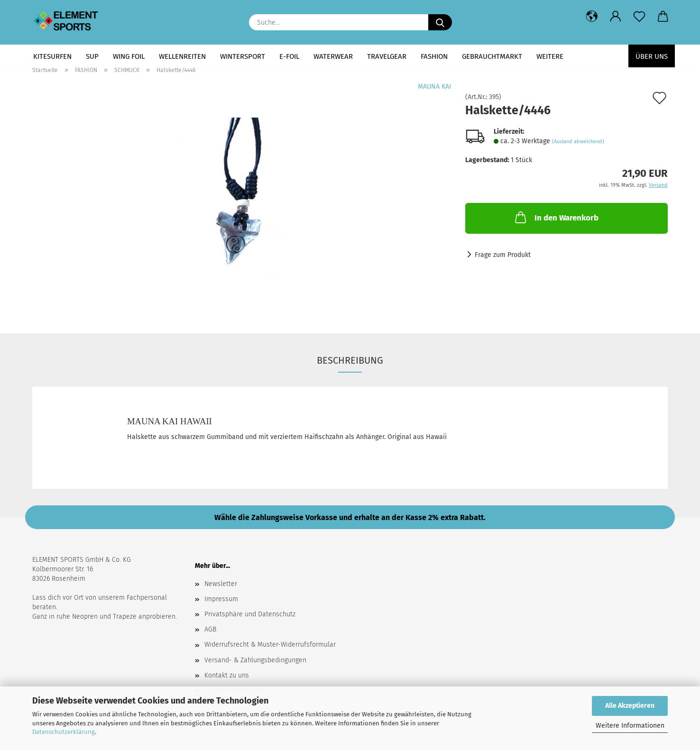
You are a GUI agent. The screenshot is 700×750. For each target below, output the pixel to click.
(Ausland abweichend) (578, 142)
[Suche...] (440, 22)
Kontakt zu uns (227, 675)
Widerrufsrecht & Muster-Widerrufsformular (270, 645)
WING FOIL (129, 56)
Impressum (221, 599)
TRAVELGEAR (387, 56)
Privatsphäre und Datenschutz (250, 614)
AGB (210, 629)
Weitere (550, 56)
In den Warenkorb (556, 217)
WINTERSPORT (243, 56)
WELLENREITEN (182, 56)
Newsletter (221, 584)
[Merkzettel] (639, 17)
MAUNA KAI (434, 87)
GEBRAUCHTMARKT (492, 56)
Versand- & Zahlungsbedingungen (255, 660)
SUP (92, 56)
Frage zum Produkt (503, 255)
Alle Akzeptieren (630, 706)
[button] (592, 17)
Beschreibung (350, 360)
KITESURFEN (52, 56)
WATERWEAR (333, 56)
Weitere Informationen (630, 726)
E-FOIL (289, 56)
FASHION (434, 56)
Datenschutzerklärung (64, 732)
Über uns (652, 56)
